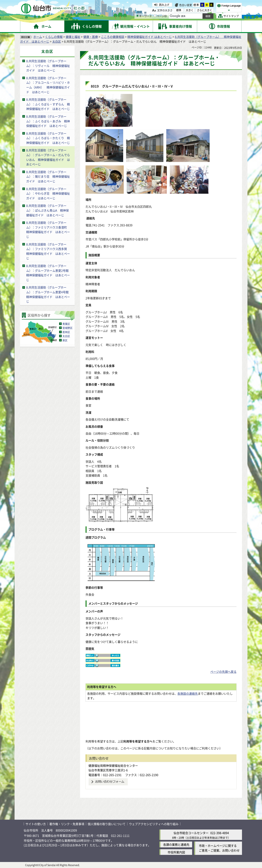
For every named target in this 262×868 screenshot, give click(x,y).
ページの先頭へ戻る (223, 672)
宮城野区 (68, 328)
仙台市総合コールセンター (191, 833)
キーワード (144, 16)
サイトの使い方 (36, 824)
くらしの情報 (54, 37)
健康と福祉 (73, 37)
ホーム (38, 37)
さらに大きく (205, 10)
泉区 (65, 340)
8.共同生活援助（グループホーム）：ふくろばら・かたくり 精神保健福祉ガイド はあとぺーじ (48, 138)
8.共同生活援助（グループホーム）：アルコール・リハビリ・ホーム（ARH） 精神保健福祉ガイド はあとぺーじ (48, 85)
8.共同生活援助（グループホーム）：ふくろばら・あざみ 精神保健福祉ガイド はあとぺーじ (48, 121)
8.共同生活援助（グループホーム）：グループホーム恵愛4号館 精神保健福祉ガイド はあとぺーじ (49, 294)
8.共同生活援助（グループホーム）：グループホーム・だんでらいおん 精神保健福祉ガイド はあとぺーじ (48, 157)
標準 (196, 5)
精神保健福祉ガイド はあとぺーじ (150, 37)
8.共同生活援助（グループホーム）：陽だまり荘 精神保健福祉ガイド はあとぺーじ (48, 176)
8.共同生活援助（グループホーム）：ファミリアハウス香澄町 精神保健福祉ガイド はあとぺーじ (48, 230)
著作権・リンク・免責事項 (67, 824)
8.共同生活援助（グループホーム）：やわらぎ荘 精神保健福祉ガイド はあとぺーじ (48, 193)
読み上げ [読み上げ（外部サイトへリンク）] (164, 5)
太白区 (57, 41)
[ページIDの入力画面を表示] (155, 16)
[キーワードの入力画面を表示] (137, 16)
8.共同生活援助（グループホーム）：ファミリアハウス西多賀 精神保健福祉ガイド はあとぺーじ (48, 251)
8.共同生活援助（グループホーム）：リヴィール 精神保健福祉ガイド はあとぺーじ (48, 66)
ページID (160, 16)
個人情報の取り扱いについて (107, 824)
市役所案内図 (176, 852)
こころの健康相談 (113, 37)
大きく (190, 10)
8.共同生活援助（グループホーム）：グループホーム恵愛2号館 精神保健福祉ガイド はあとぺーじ (49, 273)
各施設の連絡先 (188, 693)
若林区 (66, 332)
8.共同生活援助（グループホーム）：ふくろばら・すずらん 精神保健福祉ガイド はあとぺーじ (48, 104)
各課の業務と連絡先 (176, 844)
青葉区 (66, 324)
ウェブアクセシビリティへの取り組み (154, 824)
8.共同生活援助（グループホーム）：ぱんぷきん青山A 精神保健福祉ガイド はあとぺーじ (47, 210)
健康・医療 (91, 37)
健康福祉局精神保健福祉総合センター (113, 765)
